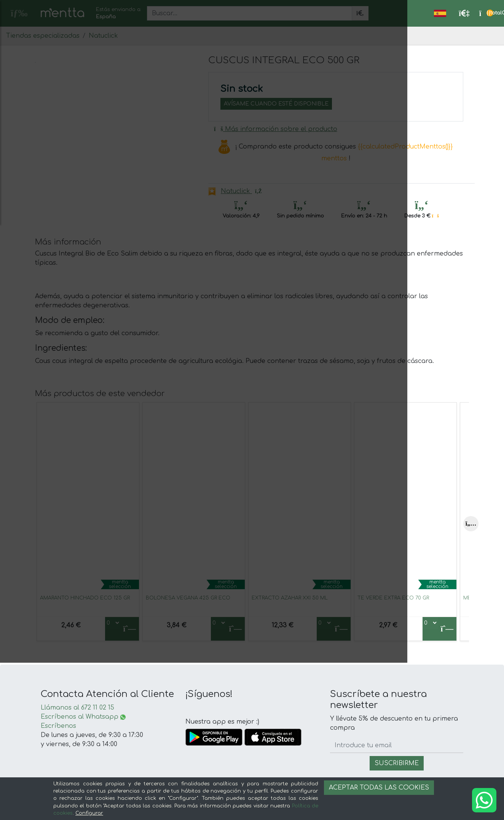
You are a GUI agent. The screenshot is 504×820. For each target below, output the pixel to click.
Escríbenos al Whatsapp (83, 717)
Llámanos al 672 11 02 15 (77, 708)
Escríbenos (58, 726)
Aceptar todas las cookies (379, 788)
